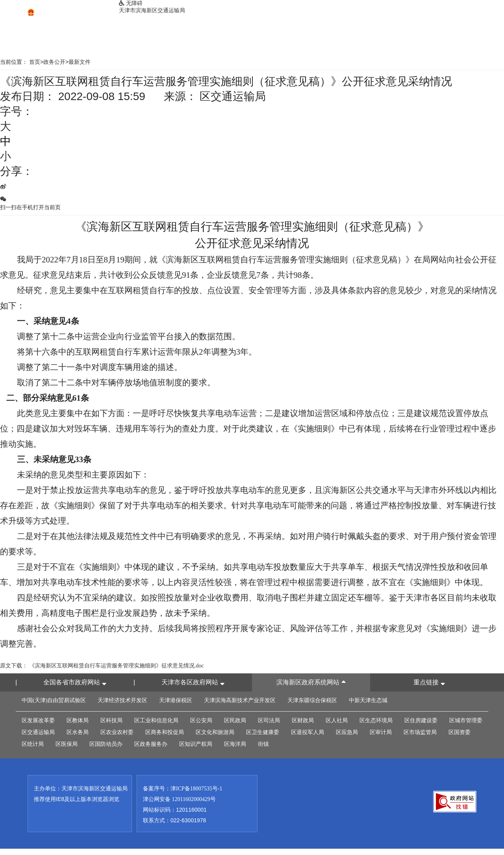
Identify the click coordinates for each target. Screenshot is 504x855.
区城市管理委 (466, 720)
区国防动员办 (106, 744)
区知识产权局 (196, 744)
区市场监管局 (420, 732)
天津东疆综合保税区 (312, 700)
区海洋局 (235, 744)
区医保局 (67, 744)
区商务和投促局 (165, 732)
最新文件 (80, 62)
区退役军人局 (308, 732)
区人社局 (337, 720)
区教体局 (78, 720)
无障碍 (131, 3)
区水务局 (78, 732)
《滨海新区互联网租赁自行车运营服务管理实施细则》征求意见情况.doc (117, 666)
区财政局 (303, 720)
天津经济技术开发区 (122, 700)
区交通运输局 (38, 732)
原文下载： (14, 666)
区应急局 (347, 732)
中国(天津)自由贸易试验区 (54, 700)
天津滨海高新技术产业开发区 (240, 700)
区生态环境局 (376, 720)
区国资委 (460, 732)
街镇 (263, 744)
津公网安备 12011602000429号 (179, 799)
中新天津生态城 (368, 700)
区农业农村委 (117, 732)
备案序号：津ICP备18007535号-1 (183, 789)
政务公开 (54, 62)
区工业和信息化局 (156, 720)
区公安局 (201, 720)
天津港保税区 (176, 700)
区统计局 (33, 744)
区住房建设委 (421, 720)
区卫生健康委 (263, 732)
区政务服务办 (151, 744)
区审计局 (381, 732)
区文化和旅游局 (215, 732)
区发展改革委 (38, 720)
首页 (35, 62)
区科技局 (111, 720)
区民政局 (235, 720)
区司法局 (269, 720)
